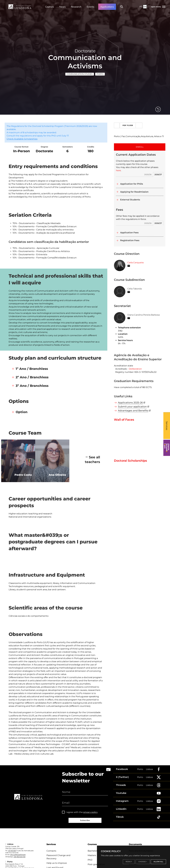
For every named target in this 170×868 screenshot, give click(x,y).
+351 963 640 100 (19, 857)
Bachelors (93, 851)
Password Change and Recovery (58, 857)
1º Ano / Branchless (32, 369)
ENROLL (140, 147)
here (118, 170)
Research (76, 7)
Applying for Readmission (134, 192)
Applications (107, 7)
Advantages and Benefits (133, 411)
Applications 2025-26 (130, 403)
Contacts (51, 851)
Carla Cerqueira (135, 263)
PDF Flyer (132, 125)
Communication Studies (80, 74)
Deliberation (135, 369)
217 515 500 (12, 851)
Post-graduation (96, 864)
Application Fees (129, 233)
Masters (92, 855)
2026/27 (158, 175)
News (62, 7)
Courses (50, 7)
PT (141, 7)
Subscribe (85, 820)
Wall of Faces (124, 420)
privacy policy (90, 812)
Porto (100, 74)
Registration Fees (130, 240)
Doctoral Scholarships (130, 461)
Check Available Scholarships (22, 139)
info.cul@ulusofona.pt (18, 855)
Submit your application (132, 407)
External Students (130, 200)
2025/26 (148, 175)
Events (91, 7)
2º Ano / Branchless (32, 377)
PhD (90, 860)
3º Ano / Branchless (32, 386)
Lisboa (149, 769)
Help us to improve (57, 863)
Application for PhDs (132, 184)
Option (22, 412)
